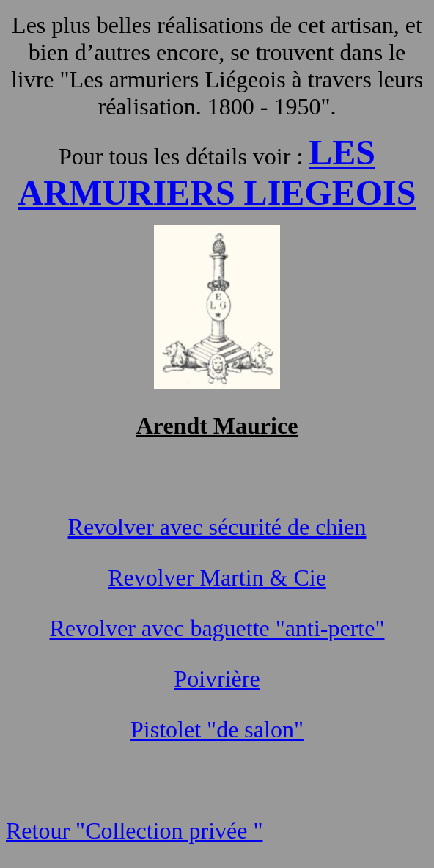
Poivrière (217, 679)
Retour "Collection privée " (134, 831)
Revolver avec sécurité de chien (217, 527)
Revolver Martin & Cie (217, 577)
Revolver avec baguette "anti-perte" (217, 628)
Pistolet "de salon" (217, 729)
